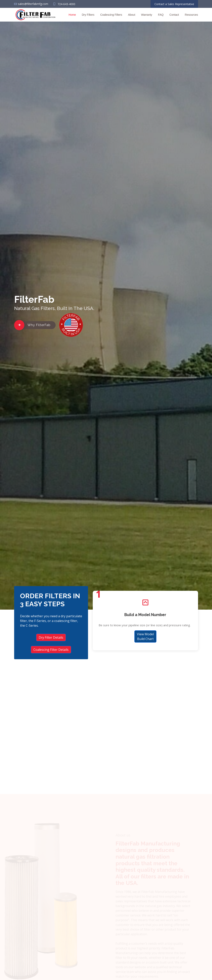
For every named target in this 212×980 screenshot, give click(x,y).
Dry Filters (88, 15)
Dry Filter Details (51, 638)
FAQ (161, 15)
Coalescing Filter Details (51, 650)
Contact (174, 15)
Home (72, 15)
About (132, 15)
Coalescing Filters (111, 15)
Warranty (147, 15)
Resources (191, 15)
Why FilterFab (39, 325)
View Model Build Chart (145, 637)
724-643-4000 (66, 4)
